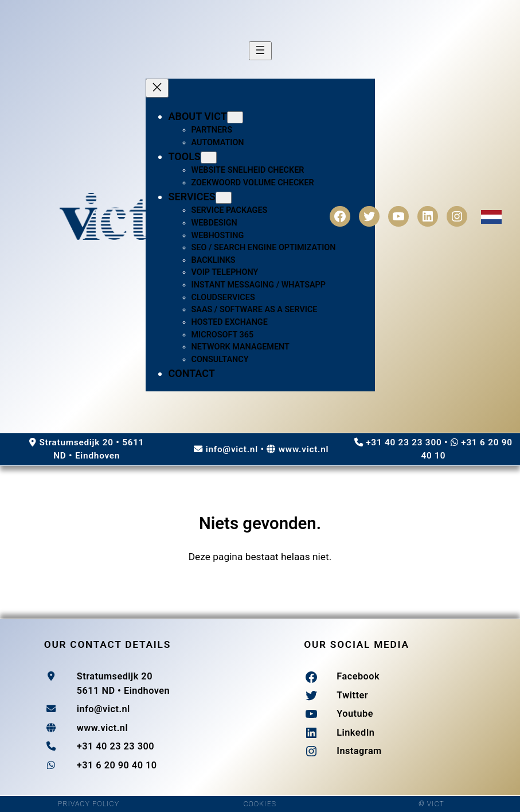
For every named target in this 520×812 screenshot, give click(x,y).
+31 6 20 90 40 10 (117, 765)
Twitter (352, 695)
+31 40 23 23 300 (404, 442)
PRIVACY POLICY (89, 804)
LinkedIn (355, 733)
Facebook (358, 676)
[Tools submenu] (209, 158)
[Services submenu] (224, 198)
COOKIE (258, 804)
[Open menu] (260, 51)
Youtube (355, 714)
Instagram (359, 751)
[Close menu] (157, 88)
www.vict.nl (304, 449)
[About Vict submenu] (235, 117)
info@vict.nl (232, 449)
